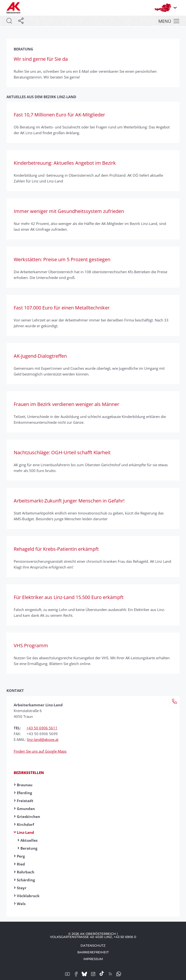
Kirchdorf (25, 824)
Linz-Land (25, 832)
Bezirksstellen (29, 773)
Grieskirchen (28, 817)
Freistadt (25, 801)
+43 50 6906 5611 (42, 728)
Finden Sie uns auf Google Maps (40, 751)
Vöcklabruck (28, 896)
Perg (21, 856)
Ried (21, 864)
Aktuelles (29, 840)
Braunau (25, 785)
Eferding (24, 793)
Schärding (26, 880)
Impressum (93, 959)
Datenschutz (93, 945)
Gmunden (26, 809)
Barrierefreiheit (93, 952)
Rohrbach (26, 872)
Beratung (29, 848)
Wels (21, 904)
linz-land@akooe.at (43, 739)
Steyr (22, 888)
